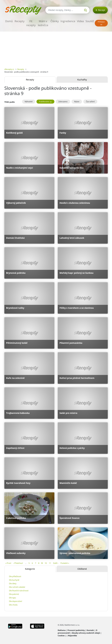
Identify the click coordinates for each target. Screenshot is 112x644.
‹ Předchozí (18, 563)
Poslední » (65, 563)
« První (8, 563)
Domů (9, 21)
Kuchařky (82, 80)
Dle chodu (13, 605)
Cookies (61, 636)
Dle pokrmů (14, 594)
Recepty (20, 21)
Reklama (62, 630)
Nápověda (72, 636)
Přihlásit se (101, 23)
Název (77, 102)
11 (50, 563)
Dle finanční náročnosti (19, 591)
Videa (80, 21)
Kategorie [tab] (30, 569)
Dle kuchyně (14, 580)
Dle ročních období (17, 587)
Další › (56, 563)
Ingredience (68, 21)
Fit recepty (31, 23)
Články (55, 21)
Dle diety (13, 584)
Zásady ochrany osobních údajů (86, 633)
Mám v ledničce (43, 23)
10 (46, 563)
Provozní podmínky (76, 630)
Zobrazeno (63, 102)
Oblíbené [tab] (82, 569)
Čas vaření (90, 102)
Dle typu (13, 598)
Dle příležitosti (15, 576)
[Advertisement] (56, 48)
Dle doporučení (16, 601)
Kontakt (90, 630)
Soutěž (90, 21)
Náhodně (29, 102)
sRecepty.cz (9, 69)
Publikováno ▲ (45, 102)
